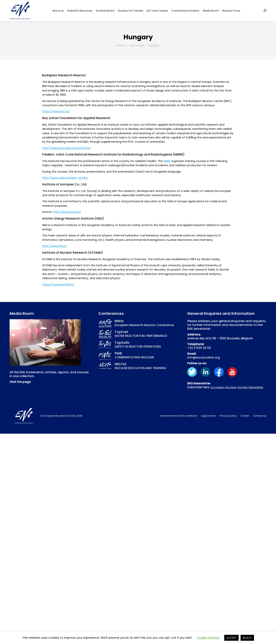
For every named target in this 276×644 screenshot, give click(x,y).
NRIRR (167, 161)
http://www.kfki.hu (54, 246)
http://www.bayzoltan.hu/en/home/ (67, 148)
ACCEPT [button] (231, 638)
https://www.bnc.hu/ (56, 111)
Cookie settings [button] (208, 638)
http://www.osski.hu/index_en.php (65, 178)
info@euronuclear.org (204, 357)
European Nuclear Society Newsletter (237, 387)
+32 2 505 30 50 (199, 348)
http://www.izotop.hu (67, 212)
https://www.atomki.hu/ (58, 285)
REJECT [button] (247, 638)
